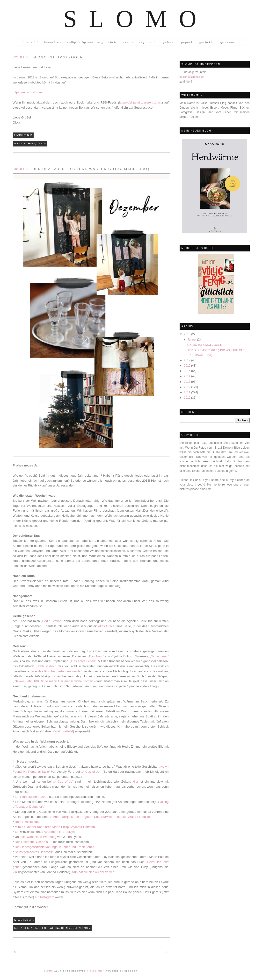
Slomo (136, 19)
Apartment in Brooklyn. (60, 832)
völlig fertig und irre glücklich (92, 42)
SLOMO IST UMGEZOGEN (204, 345)
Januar (192, 340)
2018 (188, 334)
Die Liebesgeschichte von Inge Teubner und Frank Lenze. (55, 847)
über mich (31, 42)
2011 (188, 392)
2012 (188, 387)
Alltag (35, 928)
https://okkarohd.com (192, 77)
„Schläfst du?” (46, 666)
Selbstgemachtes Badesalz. (35, 852)
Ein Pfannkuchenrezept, (31, 797)
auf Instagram (44, 897)
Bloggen (30, 144)
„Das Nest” (96, 656)
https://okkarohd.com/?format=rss (141, 102)
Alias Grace (106, 626)
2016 (188, 366)
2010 (188, 398)
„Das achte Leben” (83, 661)
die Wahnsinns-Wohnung (39, 837)
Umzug (41, 144)
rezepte (128, 42)
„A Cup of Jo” (91, 772)
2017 (188, 360)
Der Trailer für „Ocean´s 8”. (33, 842)
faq (142, 42)
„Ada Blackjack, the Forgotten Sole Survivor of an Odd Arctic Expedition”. (103, 817)
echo (154, 42)
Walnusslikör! (64, 731)
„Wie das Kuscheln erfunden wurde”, (56, 671)
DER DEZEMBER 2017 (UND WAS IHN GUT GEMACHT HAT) (82, 169)
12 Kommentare (24, 920)
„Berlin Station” (52, 621)
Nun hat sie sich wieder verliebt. (94, 872)
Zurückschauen (80, 928)
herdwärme (53, 42)
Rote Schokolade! (27, 822)
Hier (135, 782)
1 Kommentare (23, 135)
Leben (45, 928)
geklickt (206, 42)
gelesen (170, 42)
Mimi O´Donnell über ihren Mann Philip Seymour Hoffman (55, 827)
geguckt (188, 42)
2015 (188, 371)
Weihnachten (59, 928)
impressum (226, 42)
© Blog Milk (96, 971)
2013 (188, 382)
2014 (188, 376)
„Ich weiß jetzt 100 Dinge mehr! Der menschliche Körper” (53, 681)
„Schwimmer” (159, 656)
